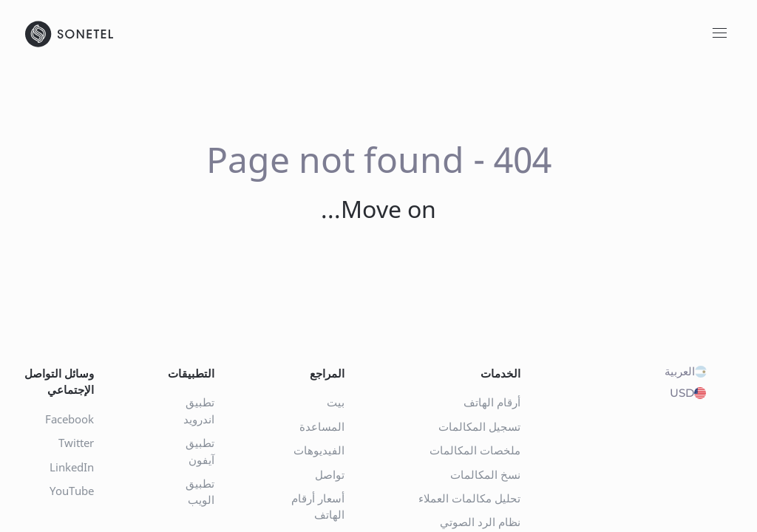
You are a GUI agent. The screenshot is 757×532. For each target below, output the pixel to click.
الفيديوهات (319, 450)
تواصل (330, 474)
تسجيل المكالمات (479, 426)
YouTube (72, 491)
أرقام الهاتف (492, 402)
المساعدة (322, 426)
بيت (336, 402)
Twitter (76, 443)
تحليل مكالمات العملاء (469, 498)
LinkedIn (72, 467)
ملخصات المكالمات (475, 450)
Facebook (69, 419)
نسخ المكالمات (485, 474)
